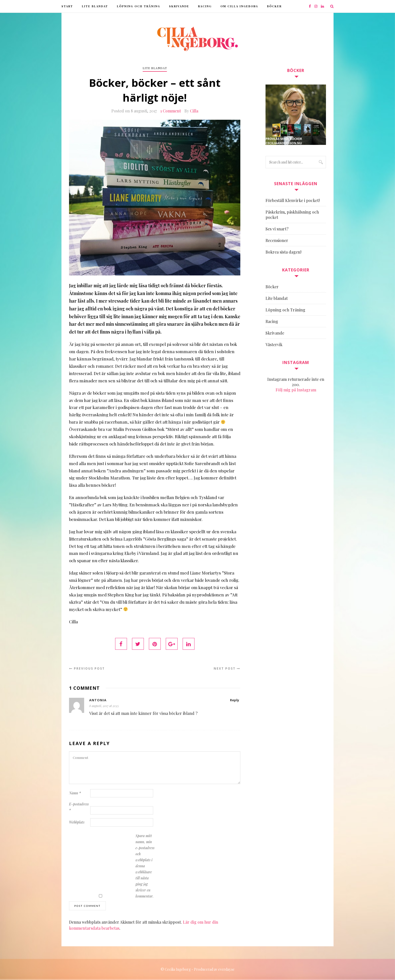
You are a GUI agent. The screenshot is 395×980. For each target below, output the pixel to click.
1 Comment (171, 111)
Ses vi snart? (277, 229)
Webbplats (77, 822)
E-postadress (79, 807)
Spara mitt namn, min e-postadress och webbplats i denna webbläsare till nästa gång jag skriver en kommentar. (145, 866)
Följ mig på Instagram (296, 390)
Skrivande (179, 6)
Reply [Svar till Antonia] (235, 700)
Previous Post (87, 668)
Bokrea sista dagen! (283, 252)
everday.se (226, 969)
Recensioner (277, 240)
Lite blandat (95, 6)
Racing (205, 6)
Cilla (194, 111)
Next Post (227, 668)
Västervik (274, 344)
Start (67, 6)
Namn (75, 793)
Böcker (274, 6)
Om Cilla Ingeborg (239, 6)
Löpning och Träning (139, 6)
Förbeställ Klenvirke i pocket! (293, 200)
